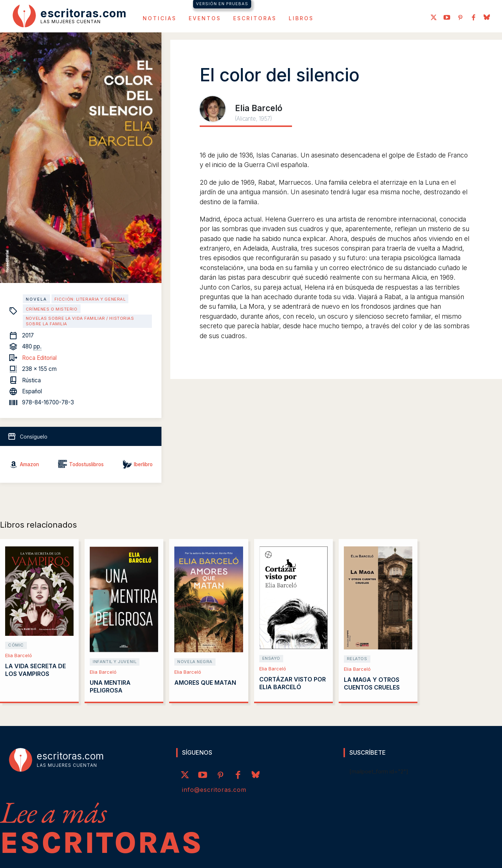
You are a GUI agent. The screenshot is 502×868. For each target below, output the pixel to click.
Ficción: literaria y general (90, 299)
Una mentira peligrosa (110, 686)
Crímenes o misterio (52, 309)
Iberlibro (143, 464)
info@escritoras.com (214, 790)
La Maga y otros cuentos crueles (372, 683)
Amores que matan (205, 683)
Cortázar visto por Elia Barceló (293, 683)
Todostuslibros (86, 464)
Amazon (29, 464)
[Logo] (70, 15)
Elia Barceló (19, 656)
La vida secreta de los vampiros (35, 670)
